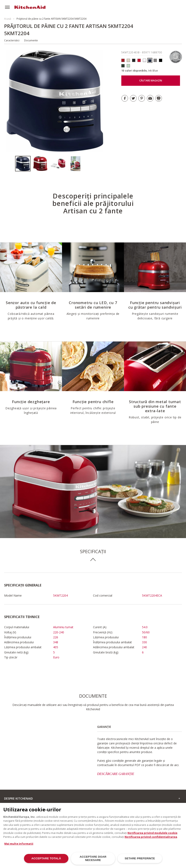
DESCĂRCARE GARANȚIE (116, 774)
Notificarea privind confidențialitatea (151, 839)
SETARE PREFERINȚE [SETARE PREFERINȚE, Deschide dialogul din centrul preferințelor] (140, 861)
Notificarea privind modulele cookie (152, 835)
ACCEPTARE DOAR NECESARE (93, 861)
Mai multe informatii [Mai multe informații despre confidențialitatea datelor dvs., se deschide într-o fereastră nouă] (19, 846)
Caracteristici (12, 40)
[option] (24, 164)
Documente (31, 40)
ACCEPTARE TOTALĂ (46, 861)
